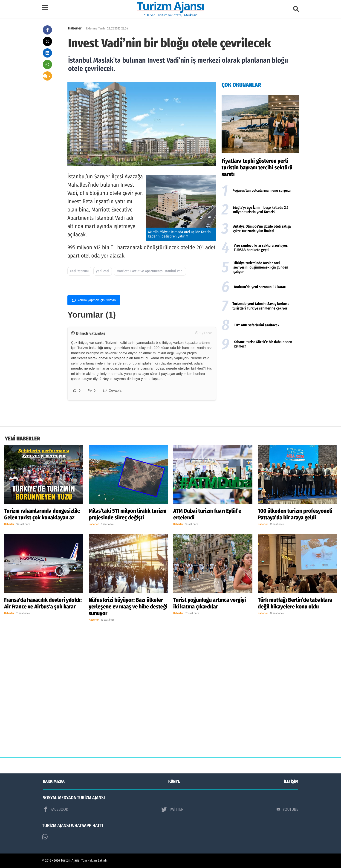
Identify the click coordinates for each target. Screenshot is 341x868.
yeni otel (103, 271)
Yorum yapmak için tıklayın (94, 300)
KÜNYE (174, 781)
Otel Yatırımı (79, 271)
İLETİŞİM (291, 781)
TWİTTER (172, 809)
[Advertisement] (260, 390)
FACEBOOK (55, 809)
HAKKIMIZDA (54, 781)
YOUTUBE (287, 809)
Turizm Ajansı (71, 861)
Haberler (75, 28)
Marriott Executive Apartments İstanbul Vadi (150, 271)
